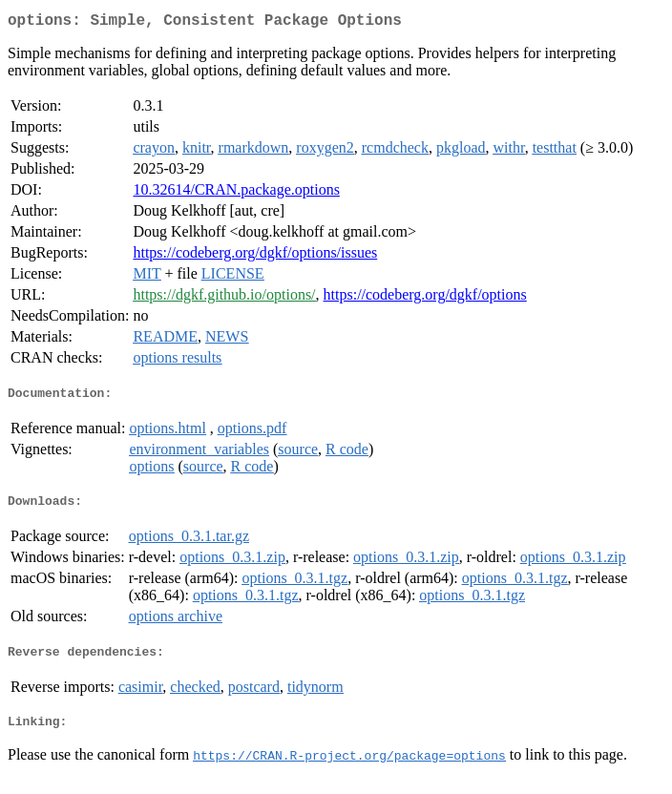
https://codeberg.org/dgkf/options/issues (255, 256)
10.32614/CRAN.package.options (236, 193)
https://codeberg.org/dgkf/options (425, 298)
